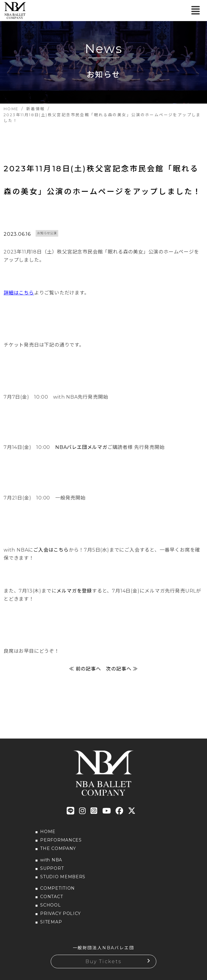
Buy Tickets (103, 961)
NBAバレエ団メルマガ (81, 447)
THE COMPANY (58, 848)
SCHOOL (50, 905)
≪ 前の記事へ (85, 669)
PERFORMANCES (61, 840)
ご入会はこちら (51, 550)
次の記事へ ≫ (122, 669)
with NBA (51, 860)
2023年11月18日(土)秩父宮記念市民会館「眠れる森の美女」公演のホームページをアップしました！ (103, 180)
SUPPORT (52, 868)
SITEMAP (51, 922)
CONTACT (51, 897)
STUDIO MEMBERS (63, 877)
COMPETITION (57, 888)
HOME (48, 832)
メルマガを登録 (74, 591)
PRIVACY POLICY (61, 913)
